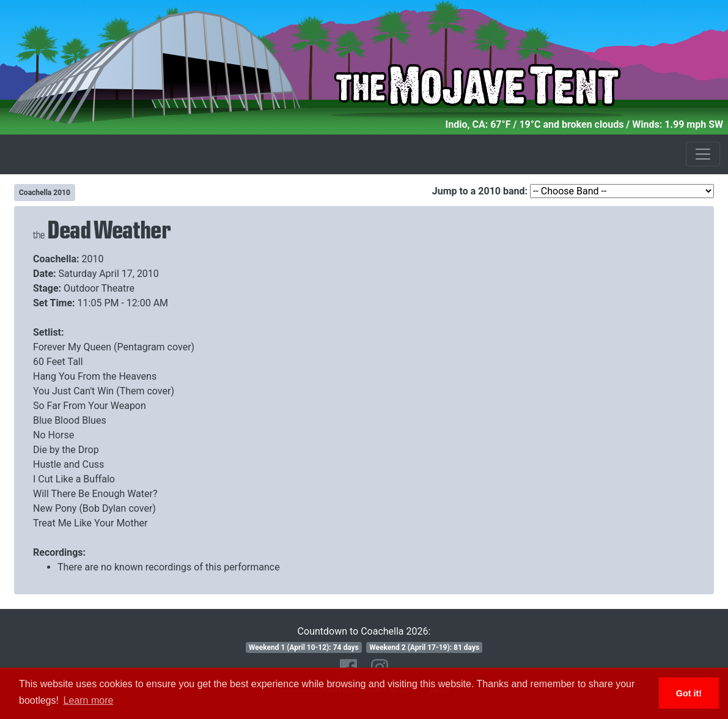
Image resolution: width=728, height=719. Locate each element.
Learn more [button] (89, 700)
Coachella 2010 (45, 193)
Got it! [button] (689, 693)
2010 (93, 259)
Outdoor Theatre (99, 288)
